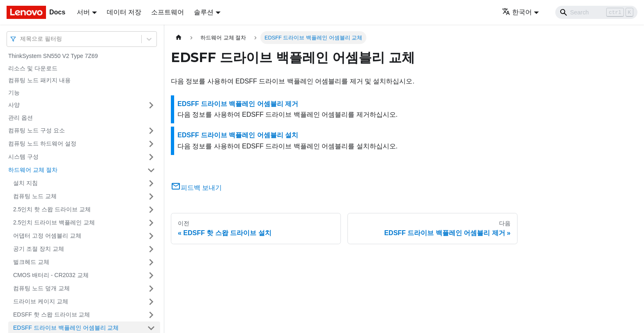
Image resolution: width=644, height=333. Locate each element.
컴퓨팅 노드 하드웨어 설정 (42, 143)
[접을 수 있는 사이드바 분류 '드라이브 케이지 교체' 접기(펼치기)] (151, 302)
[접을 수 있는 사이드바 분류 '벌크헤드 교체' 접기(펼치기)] (151, 262)
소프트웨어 (168, 12)
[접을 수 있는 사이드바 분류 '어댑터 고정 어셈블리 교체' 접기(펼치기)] (151, 236)
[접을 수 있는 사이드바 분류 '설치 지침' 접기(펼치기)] (151, 183)
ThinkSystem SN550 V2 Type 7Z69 (53, 56)
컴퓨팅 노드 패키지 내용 (39, 80)
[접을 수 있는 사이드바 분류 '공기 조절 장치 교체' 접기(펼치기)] (151, 249)
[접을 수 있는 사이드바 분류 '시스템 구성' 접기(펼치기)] (151, 157)
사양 (14, 105)
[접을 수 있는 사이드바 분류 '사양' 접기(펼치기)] (151, 105)
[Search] (596, 12)
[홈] (179, 38)
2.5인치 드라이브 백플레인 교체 (54, 222)
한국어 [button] (517, 12)
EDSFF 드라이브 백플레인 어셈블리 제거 (238, 104)
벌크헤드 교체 (31, 262)
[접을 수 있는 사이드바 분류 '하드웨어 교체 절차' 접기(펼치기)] (151, 170)
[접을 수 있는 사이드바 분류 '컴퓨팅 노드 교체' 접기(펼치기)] (151, 197)
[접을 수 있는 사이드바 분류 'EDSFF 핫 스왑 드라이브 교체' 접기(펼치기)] (151, 315)
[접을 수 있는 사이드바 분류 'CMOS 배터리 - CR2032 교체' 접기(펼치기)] (151, 275)
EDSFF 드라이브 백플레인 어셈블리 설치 (238, 135)
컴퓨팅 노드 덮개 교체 (41, 288)
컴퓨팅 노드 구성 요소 (37, 130)
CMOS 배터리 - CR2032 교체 (51, 275)
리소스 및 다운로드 (33, 68)
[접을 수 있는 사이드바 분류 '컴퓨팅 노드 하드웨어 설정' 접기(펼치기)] (151, 144)
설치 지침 (25, 183)
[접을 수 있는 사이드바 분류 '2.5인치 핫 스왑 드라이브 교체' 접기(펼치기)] (151, 210)
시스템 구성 (23, 157)
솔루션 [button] (204, 12)
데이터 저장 (124, 12)
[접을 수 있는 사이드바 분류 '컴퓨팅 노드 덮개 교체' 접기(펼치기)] (151, 289)
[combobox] (21, 39)
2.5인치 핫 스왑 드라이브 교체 (52, 209)
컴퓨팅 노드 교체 (35, 196)
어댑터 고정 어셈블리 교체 (47, 236)
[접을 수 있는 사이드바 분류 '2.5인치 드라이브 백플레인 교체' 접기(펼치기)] (151, 223)
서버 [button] (83, 12)
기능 (14, 92)
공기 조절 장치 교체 (39, 249)
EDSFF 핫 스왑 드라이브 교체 (52, 314)
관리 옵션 (21, 118)
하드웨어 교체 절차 (33, 170)
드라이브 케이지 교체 (41, 301)
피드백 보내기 (196, 188)
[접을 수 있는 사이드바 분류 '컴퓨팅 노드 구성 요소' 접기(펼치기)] (151, 131)
